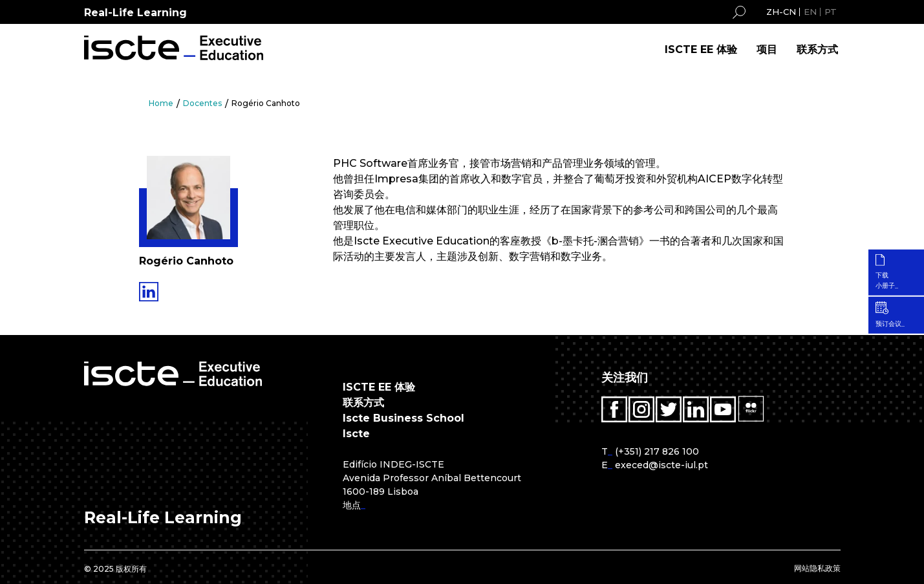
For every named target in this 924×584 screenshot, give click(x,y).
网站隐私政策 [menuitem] (817, 568)
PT (831, 12)
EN (810, 12)
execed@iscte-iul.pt (661, 465)
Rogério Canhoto (266, 103)
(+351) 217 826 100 (657, 451)
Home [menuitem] (161, 103)
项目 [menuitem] (767, 49)
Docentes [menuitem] (202, 103)
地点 (352, 505)
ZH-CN (781, 12)
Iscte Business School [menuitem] (403, 418)
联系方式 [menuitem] (817, 49)
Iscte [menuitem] (356, 434)
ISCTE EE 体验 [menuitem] (701, 49)
